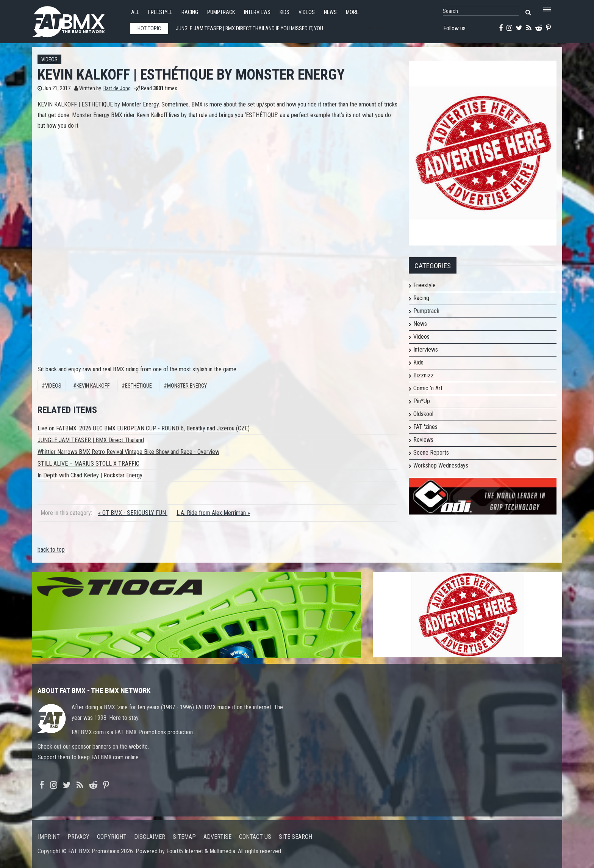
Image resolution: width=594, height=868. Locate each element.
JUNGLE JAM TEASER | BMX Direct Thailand (91, 440)
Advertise (217, 837)
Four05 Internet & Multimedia (201, 851)
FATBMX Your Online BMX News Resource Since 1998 (77, 20)
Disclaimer (150, 837)
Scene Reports (431, 453)
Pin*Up (422, 401)
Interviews (257, 12)
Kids (284, 12)
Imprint (49, 837)
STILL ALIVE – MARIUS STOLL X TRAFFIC (88, 464)
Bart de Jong (117, 88)
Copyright (112, 837)
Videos (307, 12)
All (135, 12)
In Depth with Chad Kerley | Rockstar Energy (90, 475)
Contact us (255, 837)
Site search (295, 837)
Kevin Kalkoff (93, 386)
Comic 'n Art (428, 388)
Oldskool (423, 414)
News (330, 12)
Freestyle (160, 12)
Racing (190, 12)
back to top (51, 550)
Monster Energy (187, 386)
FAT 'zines (425, 427)
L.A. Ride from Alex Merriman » (213, 513)
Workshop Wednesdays (441, 465)
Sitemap (184, 837)
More (352, 12)
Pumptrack (221, 12)
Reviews (423, 440)
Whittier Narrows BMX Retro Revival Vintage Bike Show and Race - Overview (128, 452)
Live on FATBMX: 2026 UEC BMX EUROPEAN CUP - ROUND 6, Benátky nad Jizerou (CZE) (144, 428)
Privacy (78, 837)
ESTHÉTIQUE (138, 386)
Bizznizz (424, 375)
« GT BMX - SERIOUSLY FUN (133, 513)
